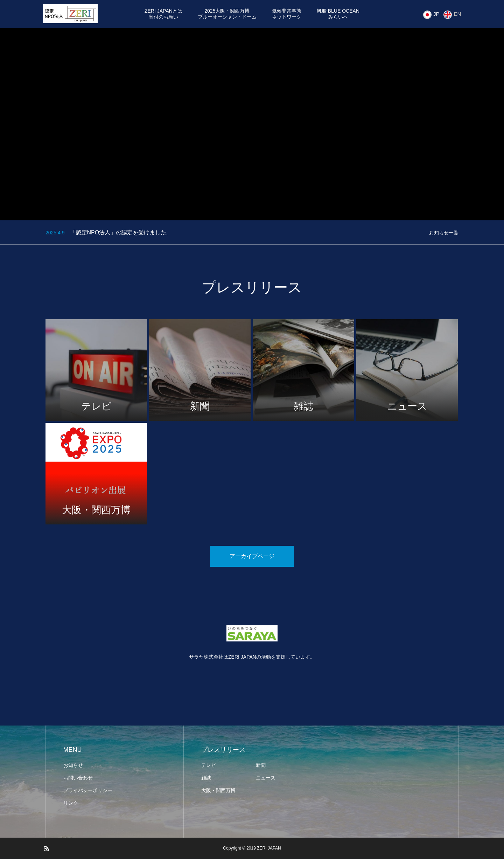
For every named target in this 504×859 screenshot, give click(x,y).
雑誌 (206, 778)
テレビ (209, 765)
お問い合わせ (78, 778)
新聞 (261, 765)
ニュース (266, 778)
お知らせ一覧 (444, 233)
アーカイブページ (252, 556)
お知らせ (73, 765)
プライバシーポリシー (88, 791)
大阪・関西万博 (218, 791)
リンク (71, 803)
